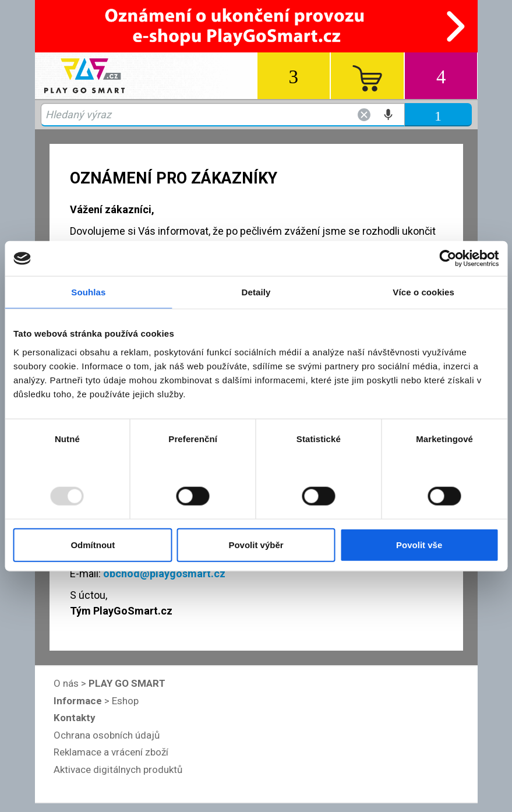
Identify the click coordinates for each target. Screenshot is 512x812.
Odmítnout (93, 544)
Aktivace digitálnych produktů (118, 769)
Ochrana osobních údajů (107, 735)
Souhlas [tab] (88, 292)
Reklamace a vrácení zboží (111, 752)
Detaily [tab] (256, 292)
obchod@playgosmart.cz (164, 573)
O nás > (110, 683)
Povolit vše (419, 544)
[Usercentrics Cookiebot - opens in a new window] (448, 259)
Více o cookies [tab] (423, 292)
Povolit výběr (256, 544)
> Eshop (96, 701)
